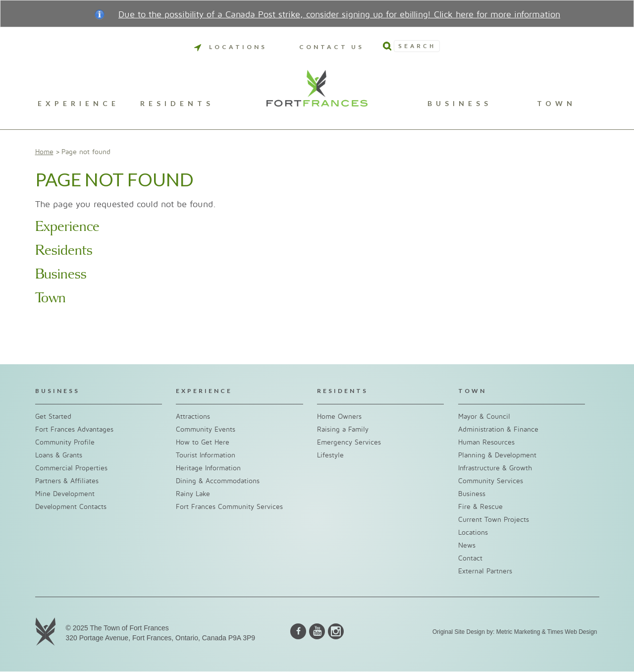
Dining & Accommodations (218, 481)
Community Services (491, 481)
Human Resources (486, 442)
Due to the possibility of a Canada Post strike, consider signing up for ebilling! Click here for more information (339, 15)
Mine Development (65, 494)
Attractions (193, 417)
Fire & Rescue (480, 507)
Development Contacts (71, 507)
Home (44, 152)
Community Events (206, 429)
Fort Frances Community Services (229, 507)
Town (556, 104)
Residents (177, 104)
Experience (79, 104)
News (467, 545)
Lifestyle (330, 455)
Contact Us (332, 47)
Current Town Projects (494, 520)
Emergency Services (349, 442)
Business (460, 104)
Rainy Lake (193, 494)
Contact (470, 558)
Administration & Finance (498, 429)
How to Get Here (203, 442)
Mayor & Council (484, 417)
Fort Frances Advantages (74, 429)
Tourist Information (206, 455)
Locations (231, 47)
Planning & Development (497, 455)
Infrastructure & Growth (495, 468)
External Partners (485, 571)
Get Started (53, 417)
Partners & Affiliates (67, 481)
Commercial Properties (71, 468)
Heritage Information (208, 468)
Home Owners (339, 417)
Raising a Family (343, 429)
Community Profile (65, 442)
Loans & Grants (59, 455)
